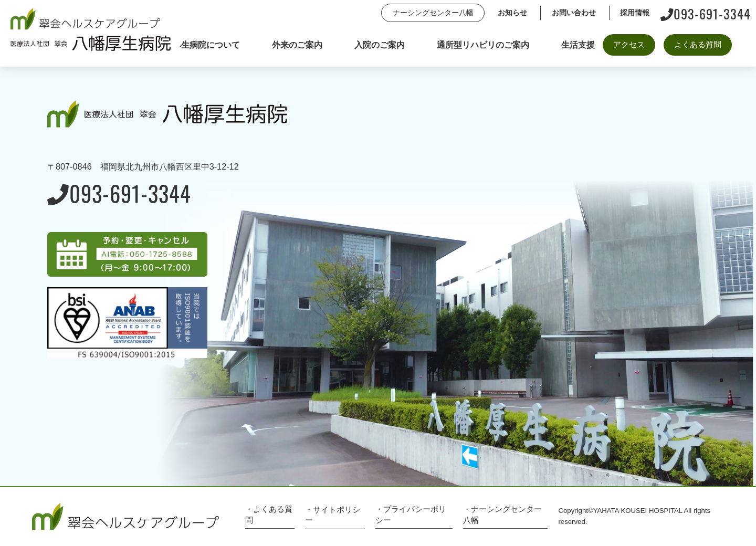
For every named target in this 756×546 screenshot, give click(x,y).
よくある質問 (698, 44)
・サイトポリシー (333, 515)
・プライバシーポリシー (411, 514)
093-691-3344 (706, 13)
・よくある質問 (269, 514)
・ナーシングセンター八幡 (502, 514)
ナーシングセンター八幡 (433, 13)
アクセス (629, 44)
